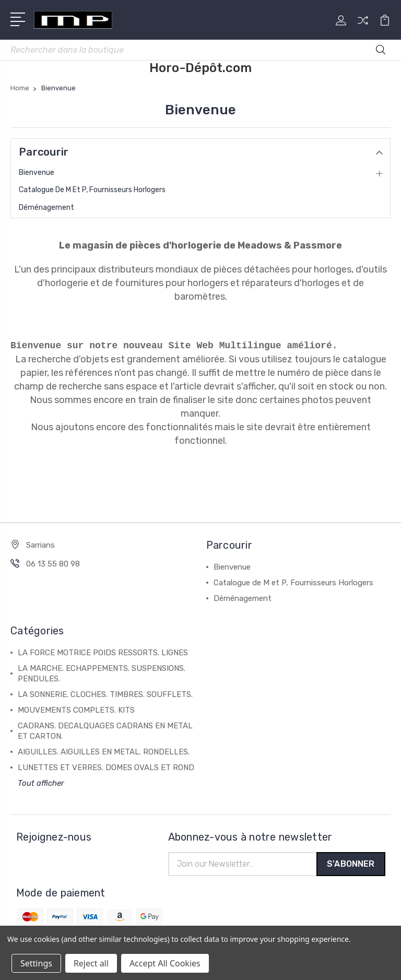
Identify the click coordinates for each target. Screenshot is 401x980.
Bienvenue (37, 173)
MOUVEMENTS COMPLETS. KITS (76, 710)
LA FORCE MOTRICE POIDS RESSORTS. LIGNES (103, 653)
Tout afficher (41, 783)
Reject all (91, 963)
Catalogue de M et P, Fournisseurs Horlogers (92, 190)
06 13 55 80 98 (53, 564)
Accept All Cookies (165, 963)
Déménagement (46, 208)
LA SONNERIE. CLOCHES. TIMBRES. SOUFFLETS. (105, 694)
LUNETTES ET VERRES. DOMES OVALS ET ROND (106, 768)
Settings (36, 963)
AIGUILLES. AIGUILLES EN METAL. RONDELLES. (104, 752)
